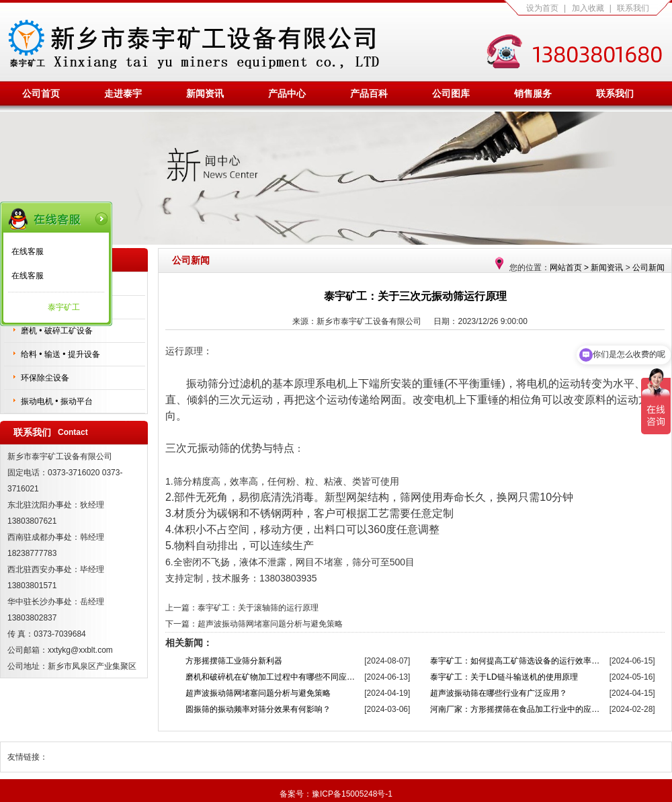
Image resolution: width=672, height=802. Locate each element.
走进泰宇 (123, 93)
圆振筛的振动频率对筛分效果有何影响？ (258, 709)
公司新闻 (648, 268)
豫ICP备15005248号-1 (352, 794)
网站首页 (566, 268)
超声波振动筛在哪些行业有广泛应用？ (499, 693)
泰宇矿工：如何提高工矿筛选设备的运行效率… (515, 661)
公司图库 (451, 93)
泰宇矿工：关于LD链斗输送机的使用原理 (504, 677)
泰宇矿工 (64, 307)
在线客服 (28, 251)
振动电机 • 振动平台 (57, 401)
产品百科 (369, 93)
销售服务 (533, 93)
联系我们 (633, 8)
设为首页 (542, 8)
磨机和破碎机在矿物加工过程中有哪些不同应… (270, 677)
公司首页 (41, 93)
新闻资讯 (205, 93)
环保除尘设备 (45, 378)
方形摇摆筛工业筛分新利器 (234, 661)
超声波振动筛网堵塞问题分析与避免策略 (270, 624)
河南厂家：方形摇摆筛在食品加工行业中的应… (515, 709)
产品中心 (287, 93)
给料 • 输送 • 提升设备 (60, 354)
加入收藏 (588, 8)
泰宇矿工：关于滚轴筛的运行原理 (258, 608)
